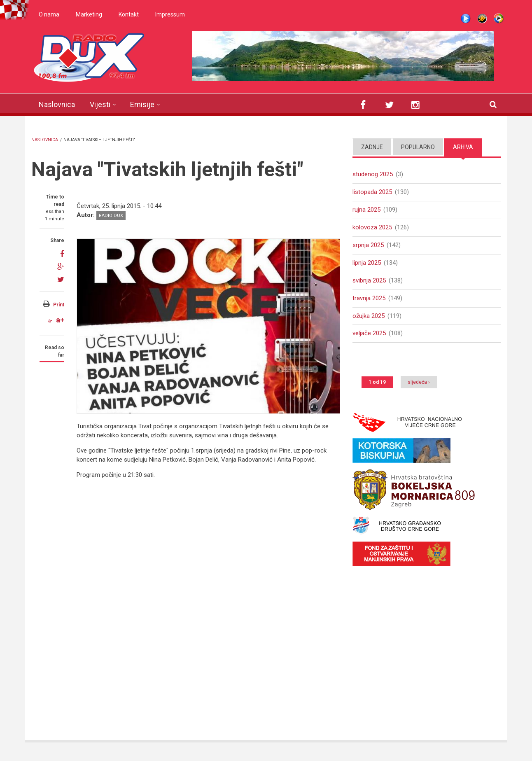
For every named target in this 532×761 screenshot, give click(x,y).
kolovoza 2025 (372, 227)
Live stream (466, 19)
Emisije (142, 104)
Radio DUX (111, 216)
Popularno (418, 147)
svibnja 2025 (369, 280)
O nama (49, 14)
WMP (499, 19)
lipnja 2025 (367, 263)
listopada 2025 (372, 192)
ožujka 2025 (369, 316)
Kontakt (129, 14)
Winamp (482, 19)
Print (59, 305)
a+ (60, 320)
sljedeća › (419, 382)
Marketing (89, 14)
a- (50, 321)
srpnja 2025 (368, 245)
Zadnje (372, 147)
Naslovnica (57, 104)
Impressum (170, 14)
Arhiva (463, 147)
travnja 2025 (369, 298)
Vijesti (100, 104)
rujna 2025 (366, 210)
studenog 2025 (373, 174)
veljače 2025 (369, 333)
